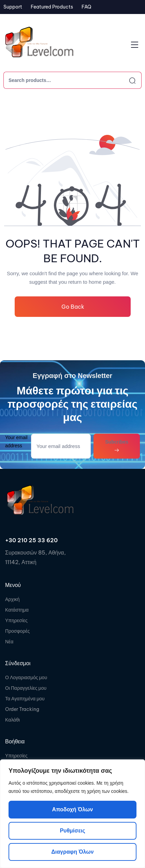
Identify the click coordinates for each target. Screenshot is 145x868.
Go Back (72, 307)
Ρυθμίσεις (72, 831)
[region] (72, 814)
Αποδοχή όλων (73, 809)
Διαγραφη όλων (72, 852)
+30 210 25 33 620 (31, 540)
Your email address (16, 441)
